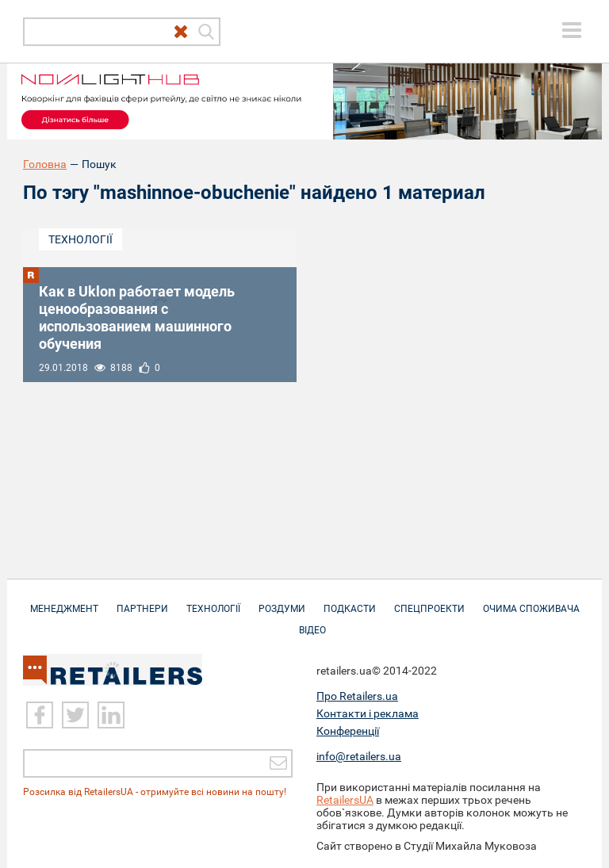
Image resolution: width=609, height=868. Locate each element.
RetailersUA (345, 800)
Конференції (348, 731)
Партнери (142, 601)
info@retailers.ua (359, 756)
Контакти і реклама (368, 713)
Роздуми (282, 601)
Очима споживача (531, 601)
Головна (45, 164)
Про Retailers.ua (357, 696)
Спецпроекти (429, 601)
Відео (312, 622)
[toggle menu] (572, 30)
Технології (80, 239)
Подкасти (350, 601)
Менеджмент (64, 601)
